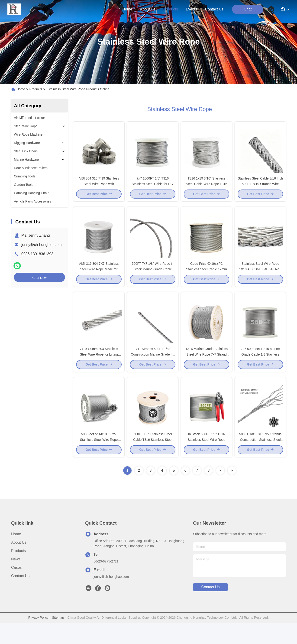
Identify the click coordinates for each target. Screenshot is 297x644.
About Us (19, 564)
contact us (214, 9)
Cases (16, 589)
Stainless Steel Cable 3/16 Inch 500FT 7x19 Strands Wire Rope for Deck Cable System (260, 189)
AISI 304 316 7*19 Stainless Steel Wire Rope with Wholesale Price (99, 189)
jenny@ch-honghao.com (42, 245)
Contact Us (20, 597)
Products (36, 89)
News (16, 580)
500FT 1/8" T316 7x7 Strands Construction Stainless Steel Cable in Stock (260, 461)
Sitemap (58, 639)
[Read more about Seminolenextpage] (220, 492)
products (171, 9)
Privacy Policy (38, 639)
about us (148, 9)
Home (127, 9)
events (192, 9)
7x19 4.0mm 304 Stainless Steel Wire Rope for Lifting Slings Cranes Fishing (99, 370)
